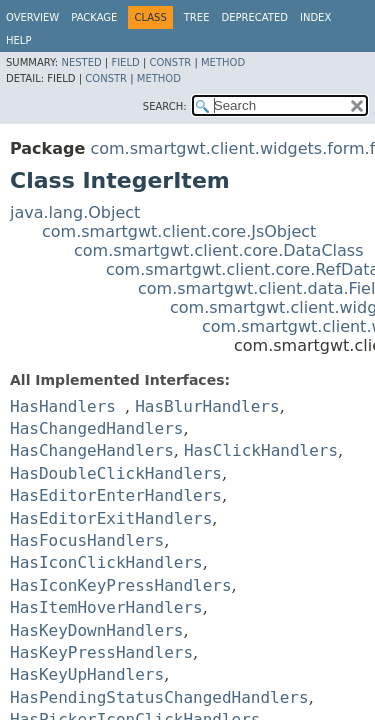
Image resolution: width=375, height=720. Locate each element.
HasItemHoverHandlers (106, 607)
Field (125, 62)
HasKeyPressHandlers (101, 652)
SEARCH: (165, 106)
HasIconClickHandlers (106, 562)
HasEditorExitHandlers (111, 518)
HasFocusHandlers (87, 540)
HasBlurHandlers (207, 406)
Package (94, 17)
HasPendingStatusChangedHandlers (159, 697)
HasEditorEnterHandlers (116, 495)
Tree (197, 17)
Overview (32, 17)
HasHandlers (63, 406)
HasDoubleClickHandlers (116, 473)
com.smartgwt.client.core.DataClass (219, 250)
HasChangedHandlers (96, 428)
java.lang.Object (75, 212)
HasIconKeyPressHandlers (121, 585)
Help (18, 40)
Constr (170, 62)
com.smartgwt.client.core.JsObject (179, 231)
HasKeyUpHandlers (87, 674)
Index (315, 17)
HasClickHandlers (261, 450)
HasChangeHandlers (92, 450)
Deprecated (254, 17)
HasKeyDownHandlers (96, 630)
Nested (81, 62)
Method (223, 62)
